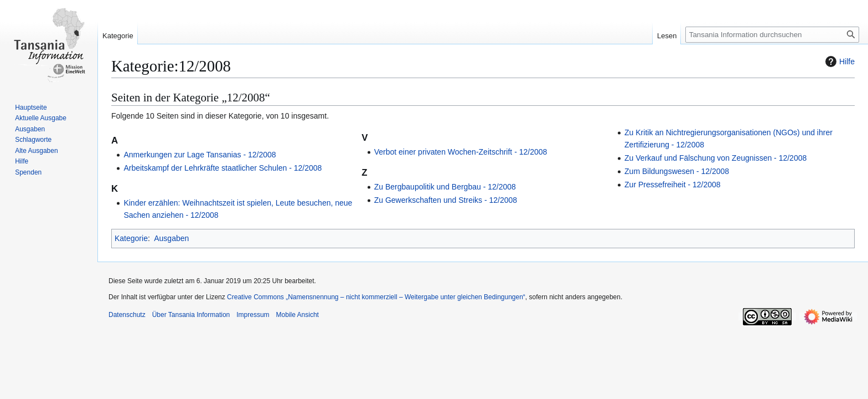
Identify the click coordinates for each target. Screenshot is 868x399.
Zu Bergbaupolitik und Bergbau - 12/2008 (445, 187)
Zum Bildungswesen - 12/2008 (677, 171)
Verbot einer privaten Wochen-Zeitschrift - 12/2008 (461, 152)
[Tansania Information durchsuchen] (772, 35)
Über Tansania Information (191, 315)
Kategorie (131, 238)
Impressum (253, 315)
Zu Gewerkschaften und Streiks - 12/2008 (446, 200)
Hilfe (839, 62)
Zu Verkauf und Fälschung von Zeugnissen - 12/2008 (715, 158)
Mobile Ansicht (298, 315)
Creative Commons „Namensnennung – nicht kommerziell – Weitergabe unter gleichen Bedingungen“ (376, 297)
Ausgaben (171, 238)
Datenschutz (127, 315)
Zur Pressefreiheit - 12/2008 (673, 185)
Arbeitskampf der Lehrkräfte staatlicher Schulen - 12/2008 (223, 168)
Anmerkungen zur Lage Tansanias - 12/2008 (200, 155)
